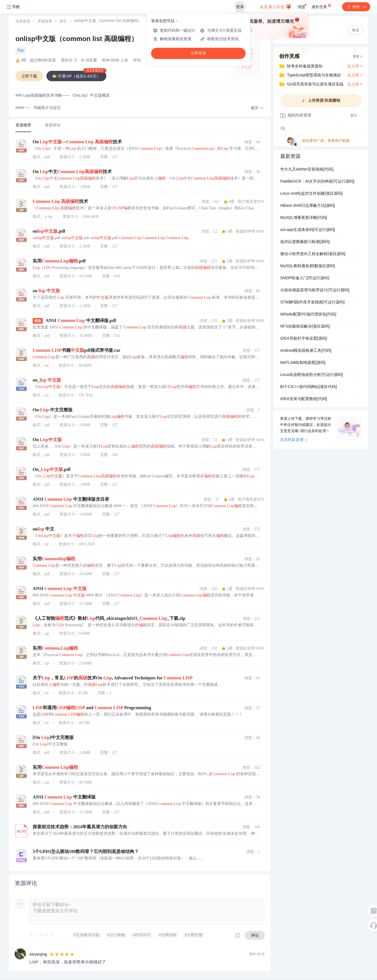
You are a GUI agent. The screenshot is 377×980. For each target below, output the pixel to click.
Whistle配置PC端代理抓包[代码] (308, 315)
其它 (63, 22)
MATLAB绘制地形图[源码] (303, 363)
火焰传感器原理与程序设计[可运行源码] (315, 291)
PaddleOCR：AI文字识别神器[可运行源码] (317, 182)
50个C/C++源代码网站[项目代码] (308, 387)
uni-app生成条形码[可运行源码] (308, 230)
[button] (257, 108)
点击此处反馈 (294, 440)
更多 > (358, 57)
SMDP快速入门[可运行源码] (305, 278)
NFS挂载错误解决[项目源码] (305, 327)
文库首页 (23, 22)
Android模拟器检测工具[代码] (306, 351)
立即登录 (198, 53)
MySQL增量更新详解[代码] (304, 218)
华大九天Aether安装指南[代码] (307, 170)
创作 (356, 7)
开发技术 (45, 22)
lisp (21, 51)
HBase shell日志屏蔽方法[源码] (308, 206)
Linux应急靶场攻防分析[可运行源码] (312, 375)
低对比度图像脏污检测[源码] (305, 242)
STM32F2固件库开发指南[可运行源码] (312, 303)
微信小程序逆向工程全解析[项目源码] (313, 254)
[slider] (42, 935)
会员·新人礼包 (275, 6)
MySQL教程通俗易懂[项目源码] (308, 266)
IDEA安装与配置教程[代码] (304, 399)
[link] (23, 22)
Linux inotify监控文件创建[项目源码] (311, 194)
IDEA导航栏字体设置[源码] (304, 339)
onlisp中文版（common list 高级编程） (77, 40)
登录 (240, 7)
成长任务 (322, 6)
